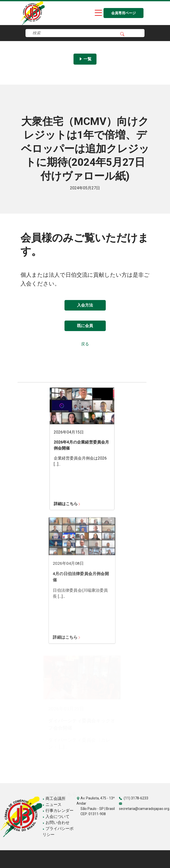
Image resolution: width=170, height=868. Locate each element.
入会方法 (85, 305)
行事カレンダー (58, 811)
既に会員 (85, 326)
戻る (85, 344)
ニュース (52, 805)
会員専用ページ (123, 13)
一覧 (85, 59)
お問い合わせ (56, 823)
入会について (56, 817)
